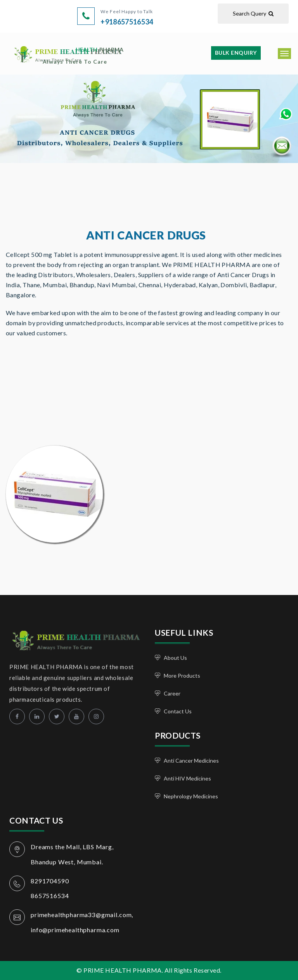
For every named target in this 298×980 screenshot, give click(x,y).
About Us (175, 658)
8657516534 (50, 896)
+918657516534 (127, 22)
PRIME (83, 55)
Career (172, 693)
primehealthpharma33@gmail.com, (82, 915)
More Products (182, 676)
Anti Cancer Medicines (191, 761)
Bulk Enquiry (236, 53)
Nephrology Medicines (191, 796)
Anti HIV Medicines (187, 778)
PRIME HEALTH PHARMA (68, 639)
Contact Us (178, 711)
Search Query (253, 13)
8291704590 (50, 881)
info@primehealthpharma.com (75, 930)
